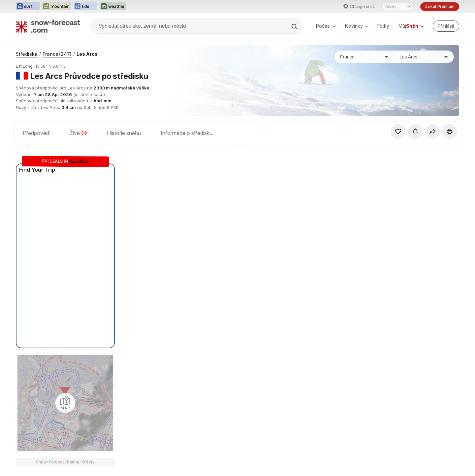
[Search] (295, 26)
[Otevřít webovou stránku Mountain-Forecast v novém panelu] (57, 7)
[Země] (364, 57)
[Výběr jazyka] (397, 7)
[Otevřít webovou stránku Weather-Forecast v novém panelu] (113, 7)
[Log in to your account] (446, 26)
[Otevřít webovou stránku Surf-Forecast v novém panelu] (28, 7)
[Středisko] (424, 57)
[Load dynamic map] (65, 403)
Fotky (383, 26)
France (57, 54)
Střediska (27, 54)
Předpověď (36, 133)
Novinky (357, 26)
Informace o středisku (187, 133)
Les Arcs (87, 54)
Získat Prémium (440, 6)
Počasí (326, 26)
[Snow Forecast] (48, 26)
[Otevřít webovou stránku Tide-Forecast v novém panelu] (85, 7)
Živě (78, 133)
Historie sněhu (124, 133)
